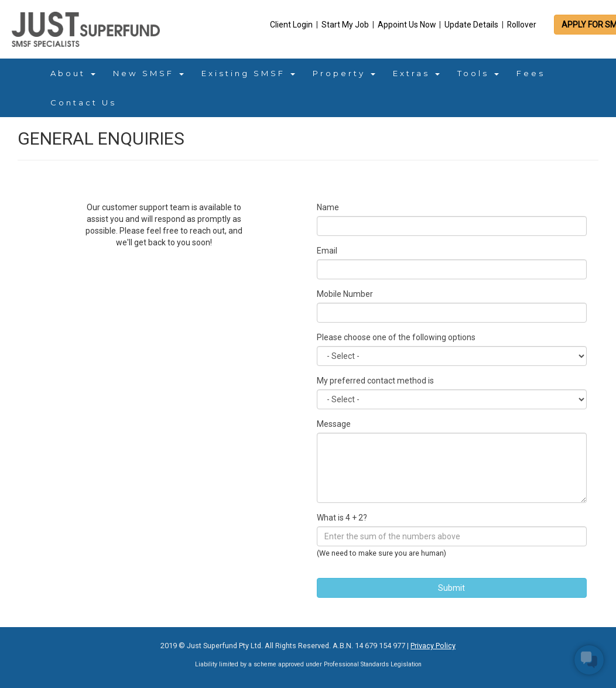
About (73, 73)
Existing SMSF (248, 73)
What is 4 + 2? (342, 518)
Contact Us (83, 102)
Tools (478, 73)
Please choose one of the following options (396, 337)
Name (328, 207)
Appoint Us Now (408, 25)
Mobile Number (345, 294)
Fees (531, 73)
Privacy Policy (433, 646)
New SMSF (148, 73)
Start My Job (346, 25)
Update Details (472, 25)
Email (327, 251)
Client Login (292, 25)
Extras (416, 73)
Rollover (522, 25)
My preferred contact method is (375, 381)
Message (334, 424)
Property (344, 73)
